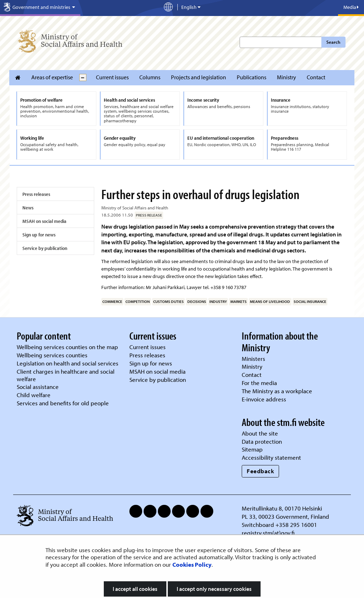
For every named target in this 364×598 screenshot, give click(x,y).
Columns (150, 77)
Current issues (112, 77)
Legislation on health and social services (68, 363)
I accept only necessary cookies (214, 589)
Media (351, 7)
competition (138, 301)
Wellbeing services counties (52, 355)
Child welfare (34, 395)
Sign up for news (39, 235)
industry (218, 301)
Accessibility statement (271, 457)
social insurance (310, 301)
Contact (316, 77)
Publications (251, 77)
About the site (260, 433)
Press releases (36, 194)
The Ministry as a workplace (277, 391)
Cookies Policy (192, 564)
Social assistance (38, 387)
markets (239, 301)
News (28, 208)
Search (333, 42)
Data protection (262, 441)
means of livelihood (270, 301)
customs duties (168, 301)
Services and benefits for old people (63, 403)
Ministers (253, 359)
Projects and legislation (199, 77)
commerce (112, 301)
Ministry (287, 77)
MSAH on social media (44, 221)
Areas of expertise (52, 77)
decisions (197, 301)
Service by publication (45, 248)
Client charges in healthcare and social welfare (66, 375)
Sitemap (252, 449)
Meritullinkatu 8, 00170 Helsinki (282, 508)
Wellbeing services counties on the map (67, 347)
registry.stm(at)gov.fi (269, 533)
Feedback (260, 471)
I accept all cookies (135, 589)
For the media (259, 383)
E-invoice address (264, 399)
